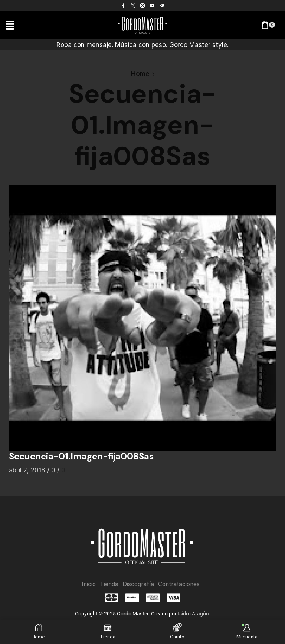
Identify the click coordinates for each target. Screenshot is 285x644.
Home (140, 74)
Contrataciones (180, 584)
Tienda (108, 584)
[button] (10, 25)
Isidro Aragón (193, 614)
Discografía (138, 584)
